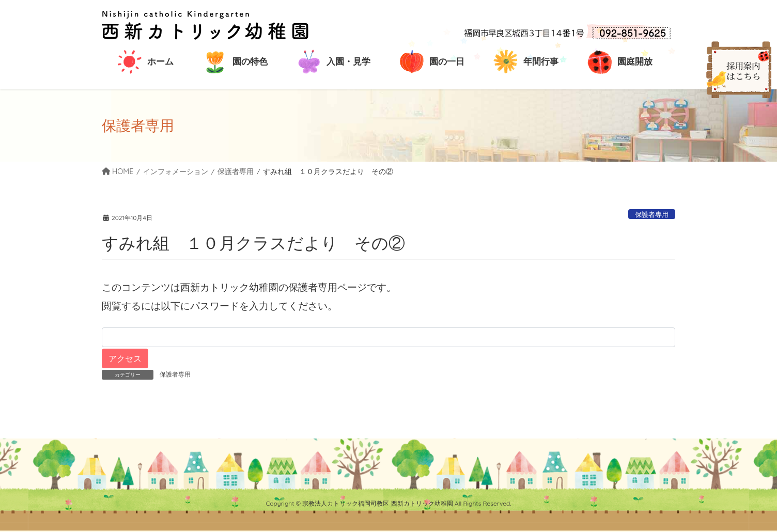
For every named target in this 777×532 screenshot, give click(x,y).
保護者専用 (652, 214)
